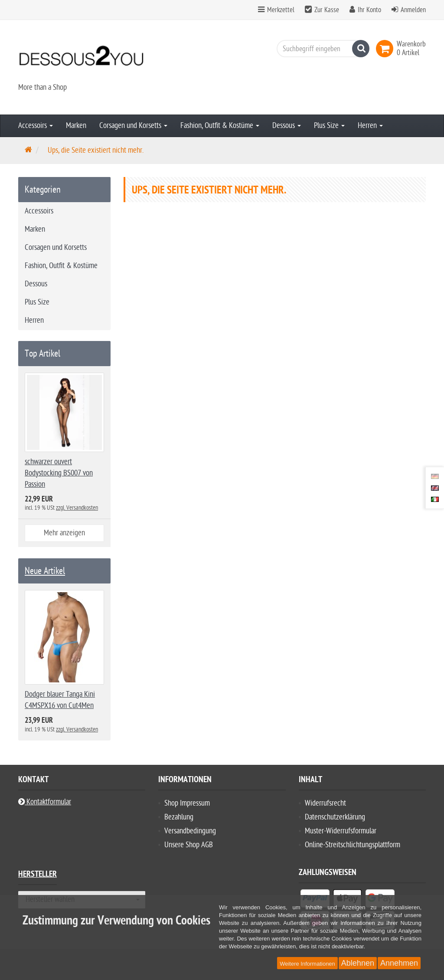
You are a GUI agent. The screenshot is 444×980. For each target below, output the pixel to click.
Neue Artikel (45, 571)
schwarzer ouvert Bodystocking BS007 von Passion (59, 473)
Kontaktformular (45, 802)
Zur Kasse (327, 10)
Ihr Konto (369, 10)
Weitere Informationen (307, 964)
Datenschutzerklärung (335, 817)
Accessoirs (36, 126)
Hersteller (38, 875)
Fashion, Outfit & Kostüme (220, 126)
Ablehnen (358, 963)
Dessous (287, 126)
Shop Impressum (187, 803)
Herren (370, 126)
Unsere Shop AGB (189, 845)
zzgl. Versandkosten (77, 508)
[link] (386, 49)
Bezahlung (179, 817)
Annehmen (399, 963)
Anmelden (413, 10)
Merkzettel (276, 10)
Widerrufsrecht (325, 803)
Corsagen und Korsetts (133, 126)
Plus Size (329, 126)
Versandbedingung (190, 831)
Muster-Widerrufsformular (341, 831)
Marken (76, 126)
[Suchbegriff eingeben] (321, 49)
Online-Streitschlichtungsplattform (353, 845)
